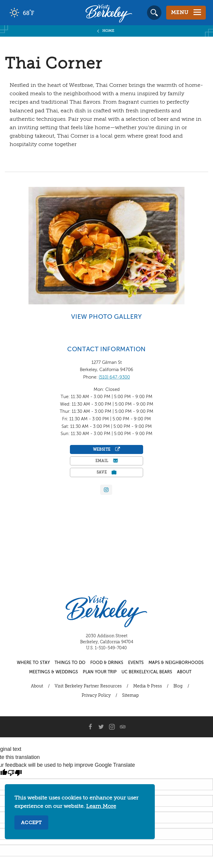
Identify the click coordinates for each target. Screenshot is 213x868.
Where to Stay (33, 663)
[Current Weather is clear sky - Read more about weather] (39, 13)
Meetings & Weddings (54, 672)
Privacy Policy (96, 696)
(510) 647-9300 (114, 377)
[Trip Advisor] (123, 727)
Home (108, 31)
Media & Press (148, 686)
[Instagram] (112, 727)
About (184, 672)
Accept (31, 823)
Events (136, 663)
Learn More (101, 806)
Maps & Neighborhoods (176, 663)
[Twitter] (101, 727)
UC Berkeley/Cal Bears (147, 672)
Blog (178, 686)
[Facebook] (90, 727)
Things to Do (70, 663)
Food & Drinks (107, 663)
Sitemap (130, 696)
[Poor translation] (15, 773)
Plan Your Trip (100, 672)
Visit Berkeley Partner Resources (88, 686)
